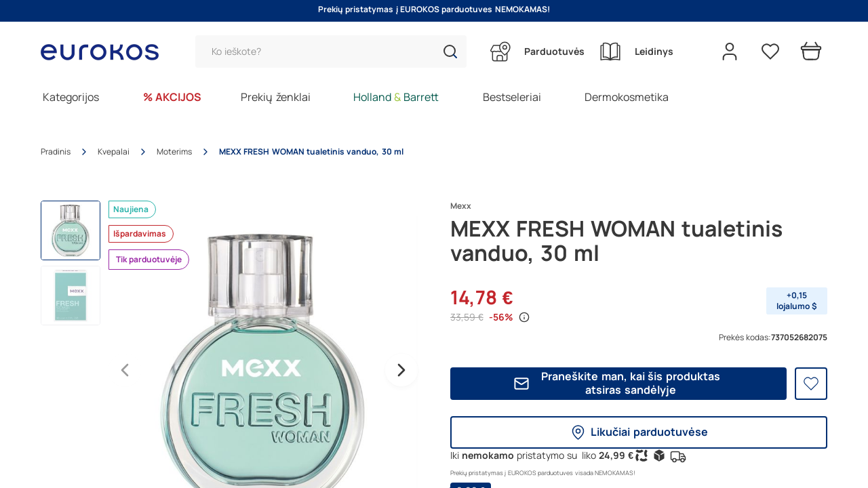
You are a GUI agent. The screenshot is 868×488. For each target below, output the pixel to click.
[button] (450, 52)
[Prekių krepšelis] (811, 52)
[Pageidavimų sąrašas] (770, 52)
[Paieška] (331, 52)
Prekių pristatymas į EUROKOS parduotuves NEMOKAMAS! (434, 9)
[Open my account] (730, 52)
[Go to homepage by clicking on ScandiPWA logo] (105, 52)
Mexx (461, 206)
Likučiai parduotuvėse (638, 432)
